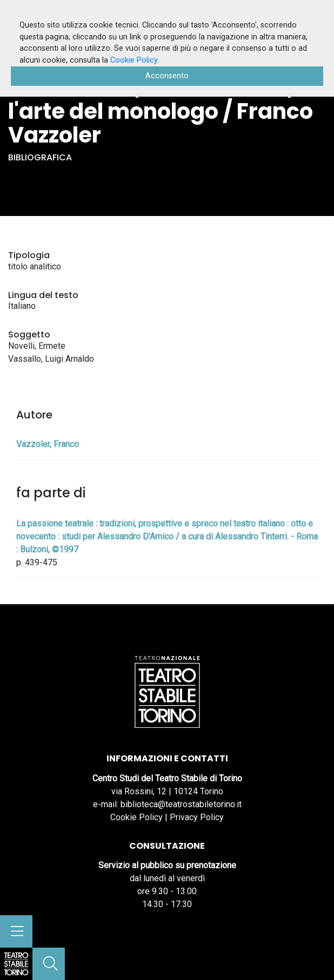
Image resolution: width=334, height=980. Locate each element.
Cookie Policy (136, 817)
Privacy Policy (197, 817)
